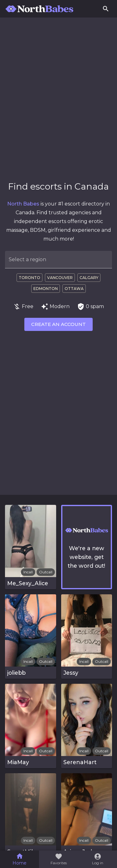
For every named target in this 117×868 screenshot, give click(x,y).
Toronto (29, 278)
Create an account (58, 324)
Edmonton (46, 289)
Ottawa (74, 289)
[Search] (106, 9)
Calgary (89, 278)
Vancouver (60, 278)
